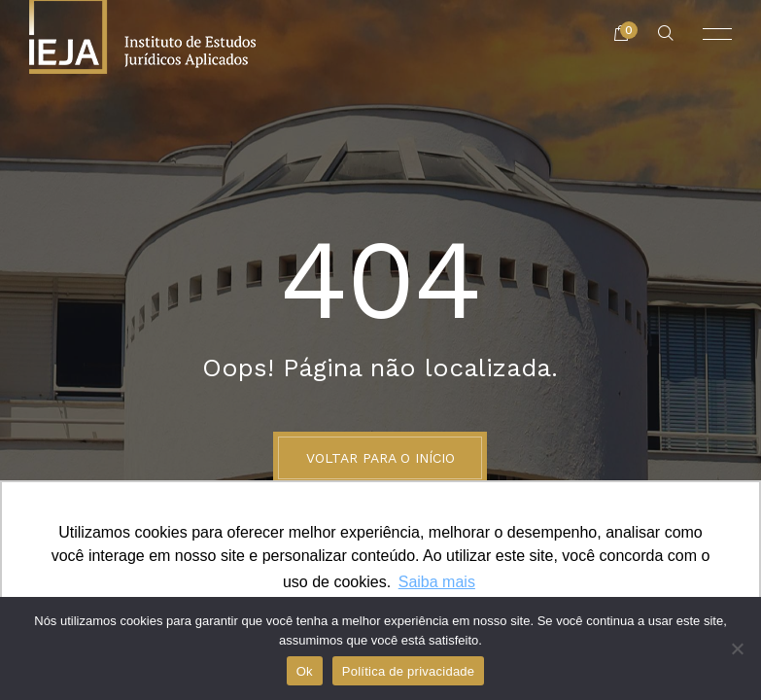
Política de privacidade (409, 671)
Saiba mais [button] (437, 582)
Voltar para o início (380, 458)
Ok (305, 671)
